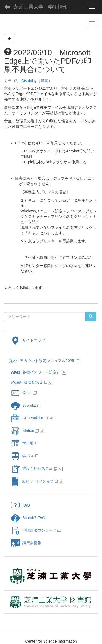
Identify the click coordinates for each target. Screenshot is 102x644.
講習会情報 (26, 543)
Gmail (21, 393)
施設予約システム (32, 468)
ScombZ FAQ (28, 518)
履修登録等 (27, 382)
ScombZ (29, 405)
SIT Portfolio (27, 418)
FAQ (20, 505)
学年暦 (22, 443)
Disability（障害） (37, 81)
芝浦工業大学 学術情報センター (48, 7)
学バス (22, 456)
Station (22, 430)
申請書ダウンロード (34, 530)
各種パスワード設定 (34, 372)
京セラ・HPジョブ (32, 481)
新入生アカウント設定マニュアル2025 (42, 361)
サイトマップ (28, 340)
